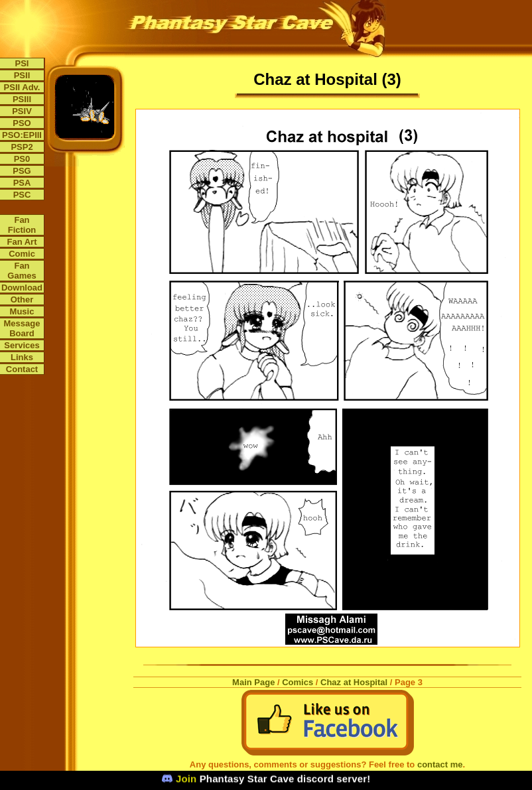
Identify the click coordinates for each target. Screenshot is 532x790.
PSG (22, 171)
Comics (298, 682)
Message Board (22, 328)
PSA (22, 183)
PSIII (22, 99)
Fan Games (22, 271)
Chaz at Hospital (354, 682)
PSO (22, 123)
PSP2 (22, 147)
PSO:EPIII (22, 135)
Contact (22, 369)
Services (22, 345)
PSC (22, 195)
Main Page (253, 682)
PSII (22, 75)
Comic (22, 254)
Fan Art (22, 242)
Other (22, 299)
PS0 (22, 159)
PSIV (22, 111)
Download (22, 288)
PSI (22, 63)
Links (22, 357)
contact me (440, 764)
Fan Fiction (22, 225)
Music (22, 311)
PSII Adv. (22, 87)
